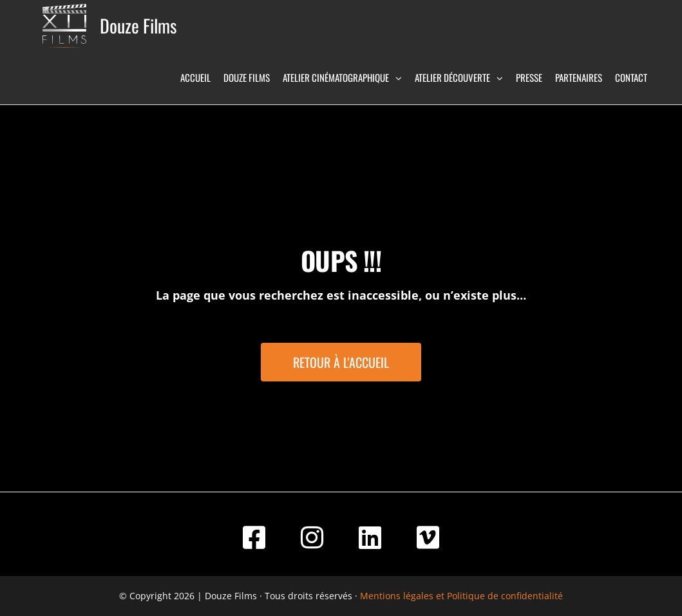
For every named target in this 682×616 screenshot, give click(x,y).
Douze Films (138, 25)
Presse (529, 77)
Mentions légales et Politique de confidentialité (461, 596)
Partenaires (579, 77)
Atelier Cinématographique (336, 77)
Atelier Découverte (452, 77)
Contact (631, 77)
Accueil (195, 77)
